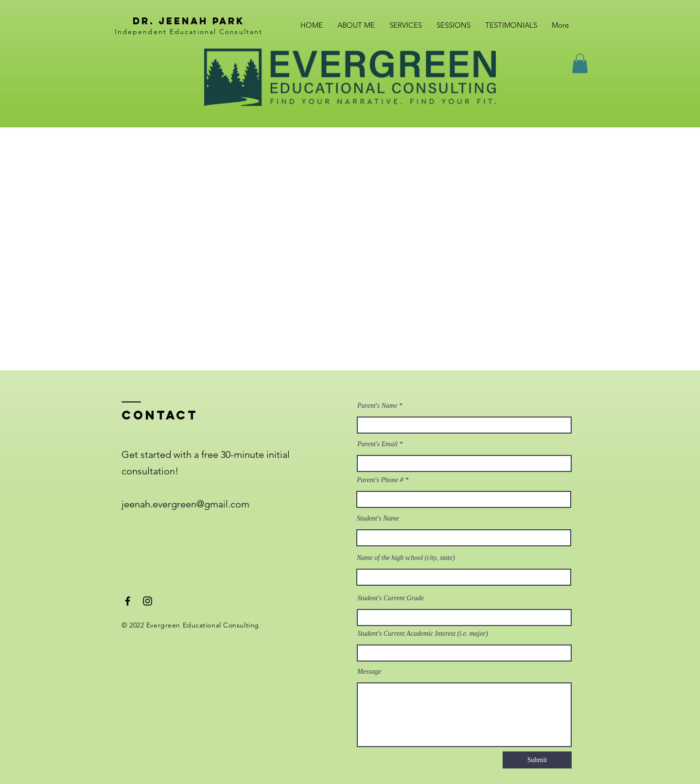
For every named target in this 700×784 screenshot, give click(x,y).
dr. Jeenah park (189, 21)
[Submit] (537, 760)
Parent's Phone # (380, 480)
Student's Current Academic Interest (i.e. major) (423, 634)
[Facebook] (128, 601)
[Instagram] (148, 601)
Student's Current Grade (391, 598)
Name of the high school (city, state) (406, 558)
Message (369, 672)
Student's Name (378, 519)
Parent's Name (378, 406)
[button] (580, 63)
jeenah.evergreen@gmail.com (185, 504)
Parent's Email (377, 444)
